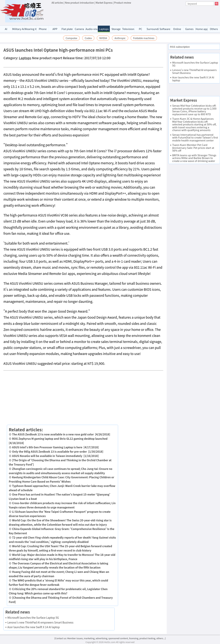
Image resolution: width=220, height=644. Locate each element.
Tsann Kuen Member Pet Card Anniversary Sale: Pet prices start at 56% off (193, 148)
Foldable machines (144, 38)
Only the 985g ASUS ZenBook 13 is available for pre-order (49, 451)
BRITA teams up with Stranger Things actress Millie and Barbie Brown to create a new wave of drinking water (194, 158)
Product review (123, 3)
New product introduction (79, 3)
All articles (57, 3)
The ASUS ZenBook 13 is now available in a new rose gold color (53, 434)
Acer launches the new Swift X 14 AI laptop (34, 627)
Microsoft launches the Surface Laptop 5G (33, 617)
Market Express (104, 3)
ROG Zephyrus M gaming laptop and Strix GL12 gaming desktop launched (60, 439)
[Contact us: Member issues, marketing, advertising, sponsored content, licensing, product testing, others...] (110, 638)
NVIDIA (103, 38)
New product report (47, 58)
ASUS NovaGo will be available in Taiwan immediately (47, 456)
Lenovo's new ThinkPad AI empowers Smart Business (40, 622)
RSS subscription (180, 47)
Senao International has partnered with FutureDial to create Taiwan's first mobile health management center (195, 137)
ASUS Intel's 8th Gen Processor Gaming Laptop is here (47, 447)
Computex (71, 38)
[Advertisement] (135, 14)
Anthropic (120, 38)
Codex (88, 38)
